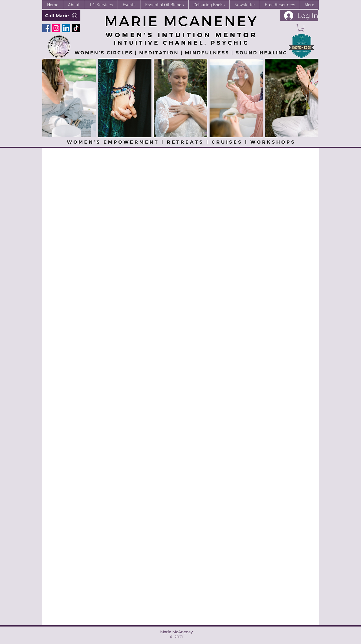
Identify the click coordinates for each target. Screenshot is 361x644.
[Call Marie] (61, 16)
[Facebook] (46, 28)
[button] (301, 28)
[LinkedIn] (66, 28)
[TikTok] (76, 28)
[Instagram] (56, 28)
